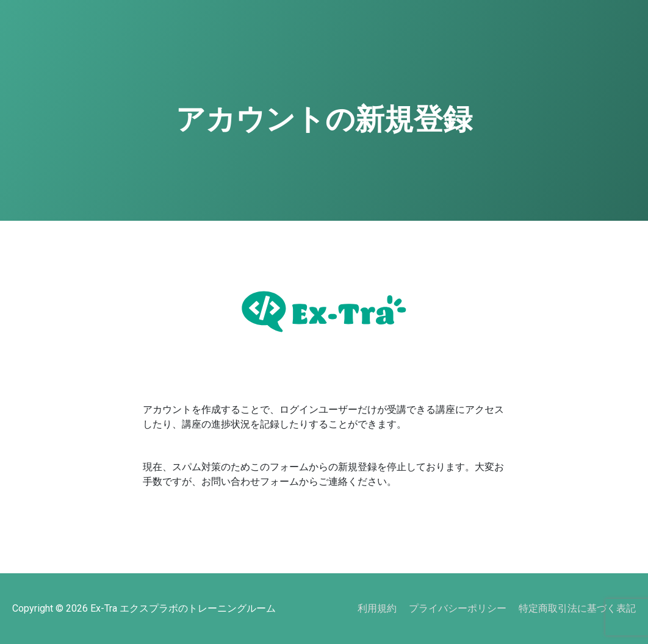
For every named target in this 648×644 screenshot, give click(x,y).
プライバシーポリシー (458, 608)
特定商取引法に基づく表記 (577, 608)
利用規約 (377, 608)
